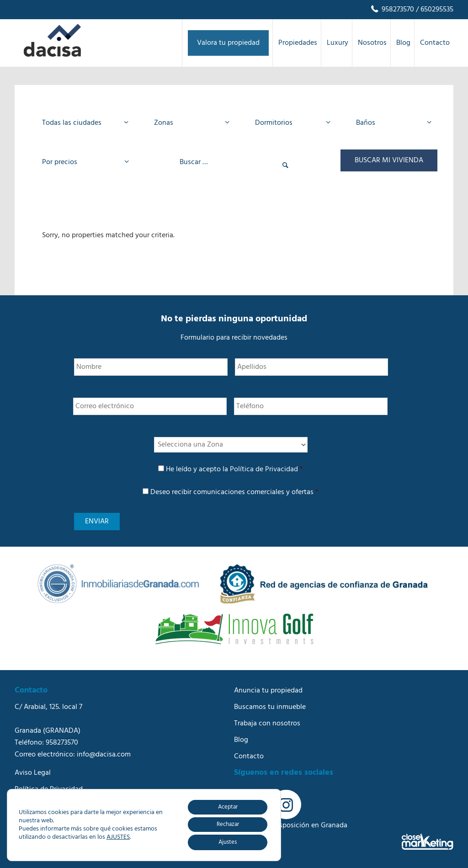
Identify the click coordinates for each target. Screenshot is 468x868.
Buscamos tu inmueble (270, 707)
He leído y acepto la (234, 469)
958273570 (392, 10)
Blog (241, 740)
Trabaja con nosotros (267, 724)
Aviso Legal (33, 773)
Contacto (249, 756)
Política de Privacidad (264, 469)
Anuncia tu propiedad (268, 691)
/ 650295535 (434, 10)
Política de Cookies (45, 806)
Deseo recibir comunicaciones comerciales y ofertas (234, 492)
